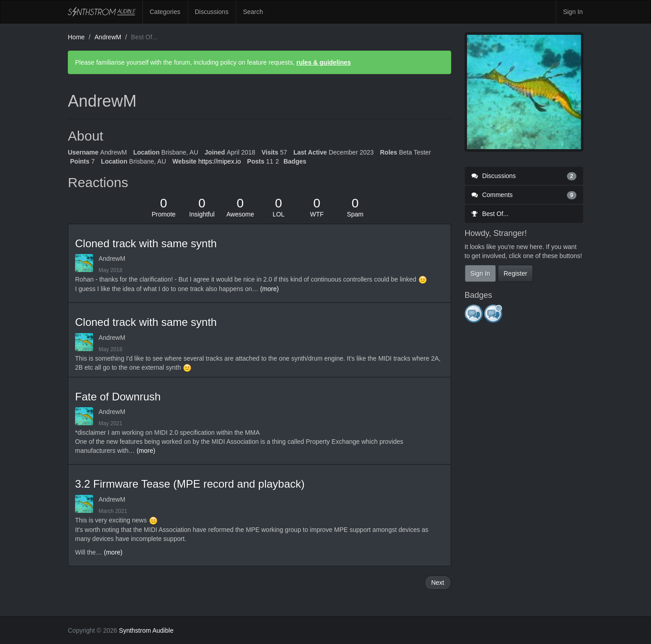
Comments (524, 195)
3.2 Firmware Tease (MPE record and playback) (190, 484)
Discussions (212, 12)
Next (438, 583)
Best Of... (490, 214)
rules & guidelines (323, 62)
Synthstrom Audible (102, 12)
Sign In (573, 12)
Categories (165, 12)
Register (515, 273)
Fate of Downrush (118, 397)
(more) (269, 289)
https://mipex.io (220, 161)
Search (253, 12)
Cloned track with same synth (146, 243)
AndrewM (112, 259)
